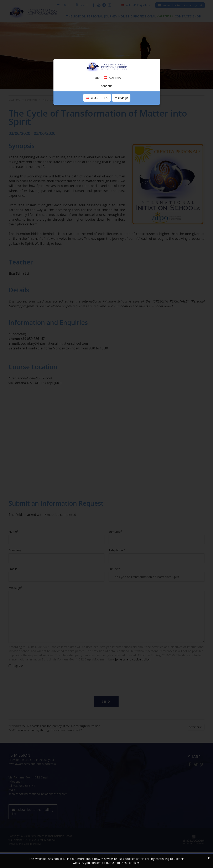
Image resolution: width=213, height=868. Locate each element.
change (121, 126)
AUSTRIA (97, 126)
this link (145, 859)
